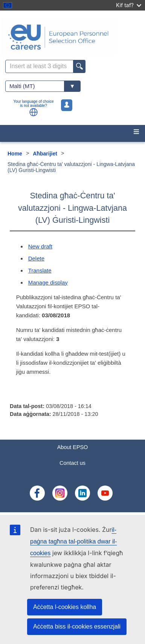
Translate (40, 270)
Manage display (48, 282)
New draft (40, 246)
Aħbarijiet (45, 154)
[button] (34, 112)
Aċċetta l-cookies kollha (65, 607)
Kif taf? (129, 5)
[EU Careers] (72, 37)
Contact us (72, 463)
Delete (36, 258)
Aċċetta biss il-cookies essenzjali (77, 626)
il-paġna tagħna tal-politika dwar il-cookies (73, 541)
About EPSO (73, 447)
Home (15, 154)
